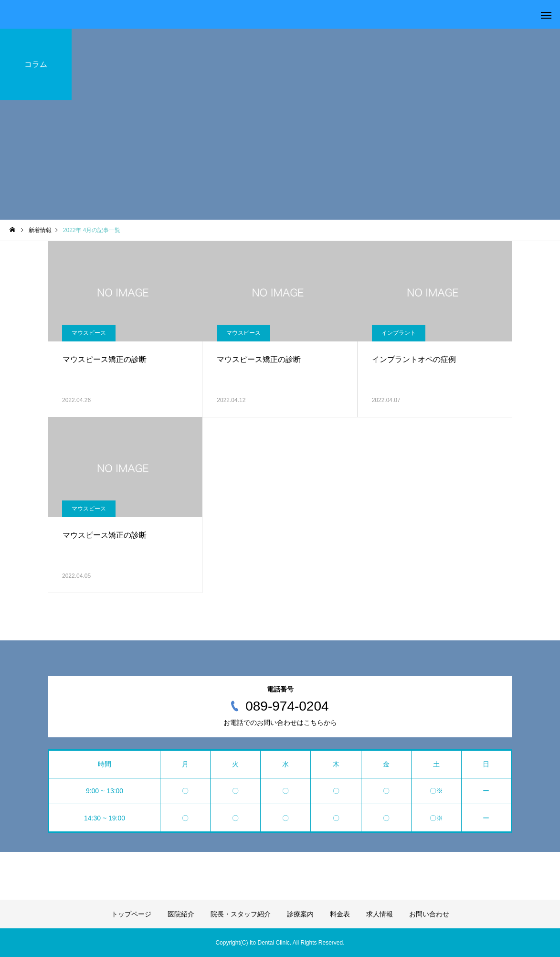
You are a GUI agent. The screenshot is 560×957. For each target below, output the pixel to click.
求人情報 (380, 914)
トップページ (131, 914)
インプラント (399, 333)
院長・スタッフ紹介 (241, 914)
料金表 (340, 914)
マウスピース (89, 333)
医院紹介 (181, 914)
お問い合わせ (429, 914)
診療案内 (300, 914)
